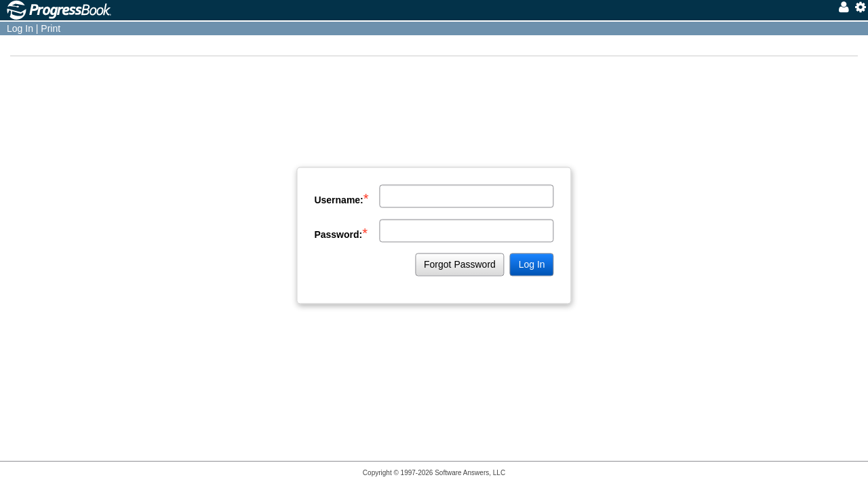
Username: (341, 199)
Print (51, 28)
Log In (20, 28)
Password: (341, 233)
